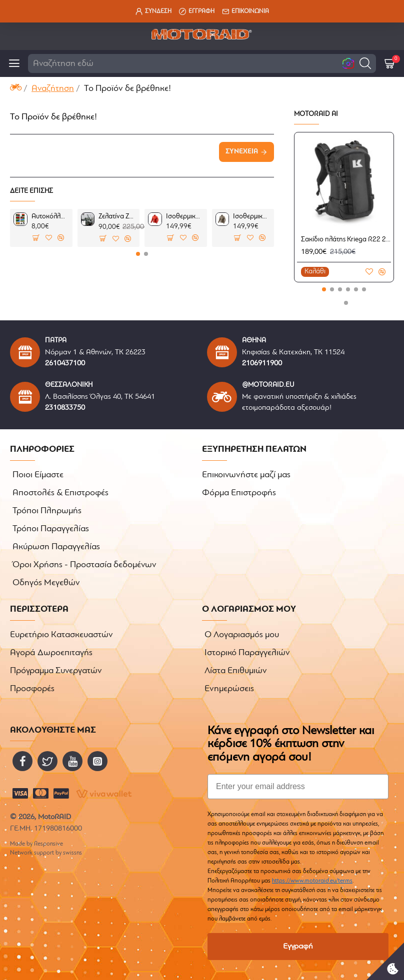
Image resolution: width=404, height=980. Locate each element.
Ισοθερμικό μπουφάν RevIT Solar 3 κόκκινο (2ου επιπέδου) (185, 217)
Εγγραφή (298, 947)
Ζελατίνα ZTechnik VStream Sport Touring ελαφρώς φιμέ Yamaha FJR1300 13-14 (117, 217)
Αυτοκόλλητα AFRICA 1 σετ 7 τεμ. (50, 217)
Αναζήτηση (53, 89)
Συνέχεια (242, 152)
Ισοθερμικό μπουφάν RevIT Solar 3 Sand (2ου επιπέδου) (252, 217)
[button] (365, 63)
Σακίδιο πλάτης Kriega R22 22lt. (346, 240)
